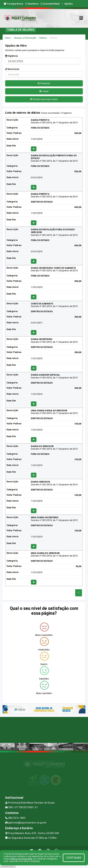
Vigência (11, 56)
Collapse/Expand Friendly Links (8, 866)
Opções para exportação (44, 99)
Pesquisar (44, 83)
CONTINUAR (74, 858)
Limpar (44, 91)
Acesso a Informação (25, 38)
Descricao (12, 69)
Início (8, 38)
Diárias (43, 38)
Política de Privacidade (21, 859)
